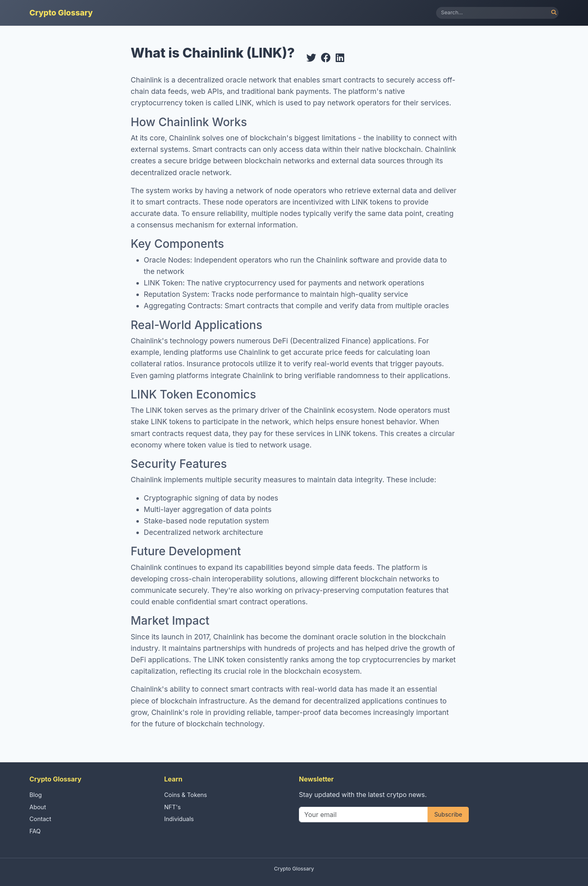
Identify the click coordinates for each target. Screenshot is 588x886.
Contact (40, 819)
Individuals (179, 819)
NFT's (173, 807)
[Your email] (363, 815)
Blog (36, 795)
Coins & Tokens (186, 795)
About (38, 807)
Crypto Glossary (61, 13)
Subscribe (448, 814)
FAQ (35, 831)
